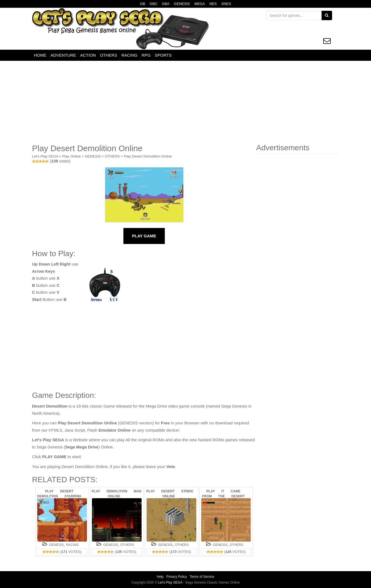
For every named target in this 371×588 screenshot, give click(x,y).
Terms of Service (202, 577)
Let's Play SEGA (45, 156)
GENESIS (182, 4)
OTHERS (109, 55)
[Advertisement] (185, 102)
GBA (165, 4)
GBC (153, 4)
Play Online (71, 156)
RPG (146, 55)
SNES (226, 4)
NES (213, 4)
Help (160, 577)
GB (143, 4)
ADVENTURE (63, 55)
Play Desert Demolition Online (148, 156)
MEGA (200, 4)
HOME (40, 55)
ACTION (88, 55)
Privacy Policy (177, 577)
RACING (129, 55)
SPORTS (163, 55)
